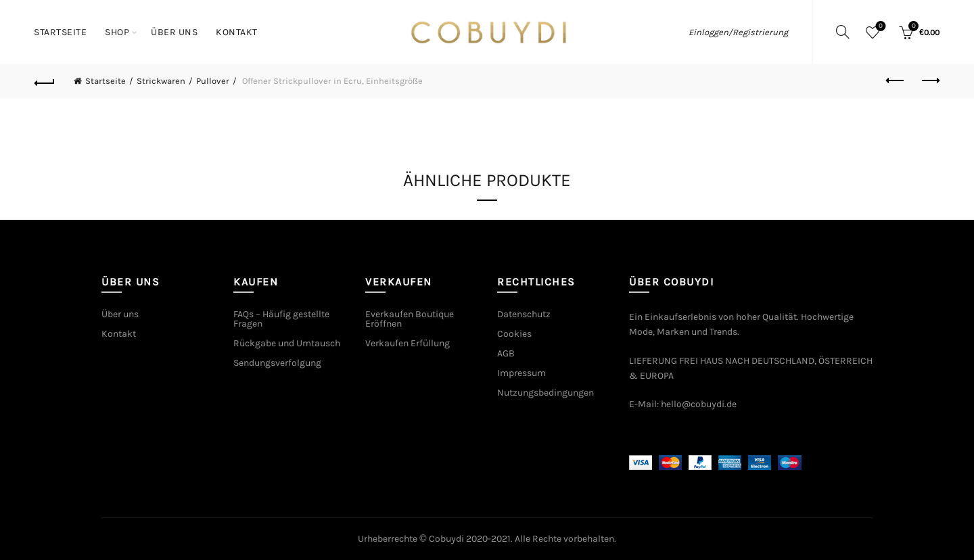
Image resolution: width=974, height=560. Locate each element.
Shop (117, 32)
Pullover (213, 81)
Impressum (521, 373)
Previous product (896, 80)
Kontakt (237, 32)
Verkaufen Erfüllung (408, 343)
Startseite (60, 32)
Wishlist (880, 27)
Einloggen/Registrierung (738, 32)
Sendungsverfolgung (277, 363)
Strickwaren (161, 81)
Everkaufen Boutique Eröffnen (410, 319)
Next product (930, 80)
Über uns (174, 32)
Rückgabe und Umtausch (287, 343)
